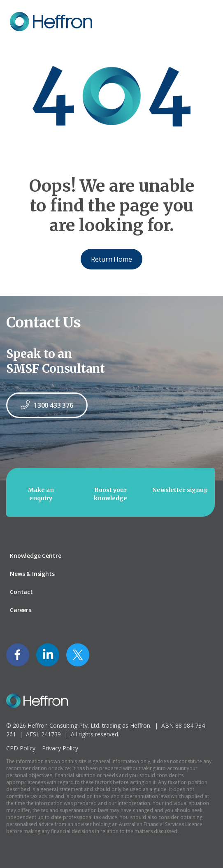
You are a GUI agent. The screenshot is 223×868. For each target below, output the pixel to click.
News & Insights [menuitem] (32, 574)
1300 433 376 (47, 405)
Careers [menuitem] (21, 610)
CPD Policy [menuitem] (21, 748)
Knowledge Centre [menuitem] (35, 556)
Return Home (111, 259)
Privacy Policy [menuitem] (60, 748)
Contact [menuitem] (21, 592)
